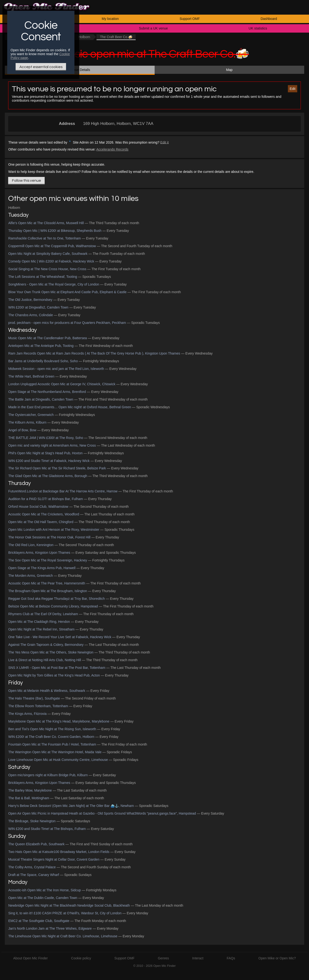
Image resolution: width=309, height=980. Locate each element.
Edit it (165, 142)
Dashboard (269, 19)
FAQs (231, 958)
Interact (198, 958)
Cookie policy (81, 958)
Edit (292, 89)
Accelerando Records (112, 149)
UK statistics (258, 28)
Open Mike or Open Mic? (277, 958)
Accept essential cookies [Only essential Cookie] (41, 67)
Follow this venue (27, 181)
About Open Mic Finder (30, 958)
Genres (163, 958)
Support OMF (190, 19)
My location (110, 19)
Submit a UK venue (154, 28)
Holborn (84, 37)
